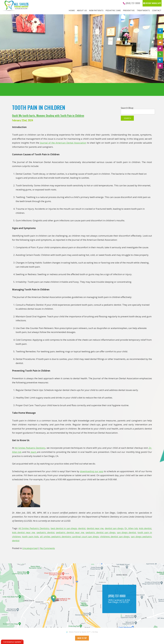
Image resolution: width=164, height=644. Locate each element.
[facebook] (160, 31)
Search (127, 118)
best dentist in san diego (64, 528)
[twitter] (160, 48)
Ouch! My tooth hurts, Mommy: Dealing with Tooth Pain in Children (48, 115)
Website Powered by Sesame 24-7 (78, 632)
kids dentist (145, 528)
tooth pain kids (30, 537)
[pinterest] (160, 66)
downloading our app (92, 471)
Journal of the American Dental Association (63, 143)
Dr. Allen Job (131, 528)
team (33, 452)
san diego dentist (127, 532)
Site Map (95, 632)
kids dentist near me (24, 532)
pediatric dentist (46, 532)
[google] (160, 37)
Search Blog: (127, 108)
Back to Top (82, 638)
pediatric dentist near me (70, 532)
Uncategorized (30, 548)
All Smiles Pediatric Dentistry (30, 448)
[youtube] (160, 43)
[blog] (160, 54)
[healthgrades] (160, 60)
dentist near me (95, 528)
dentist (82, 528)
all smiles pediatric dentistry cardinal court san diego (69, 537)
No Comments (47, 548)
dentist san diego (114, 528)
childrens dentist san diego (115, 537)
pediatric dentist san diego (100, 532)
